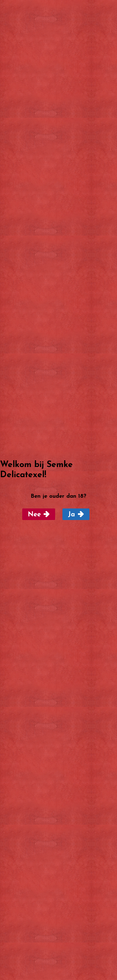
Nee (34, 515)
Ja (72, 515)
